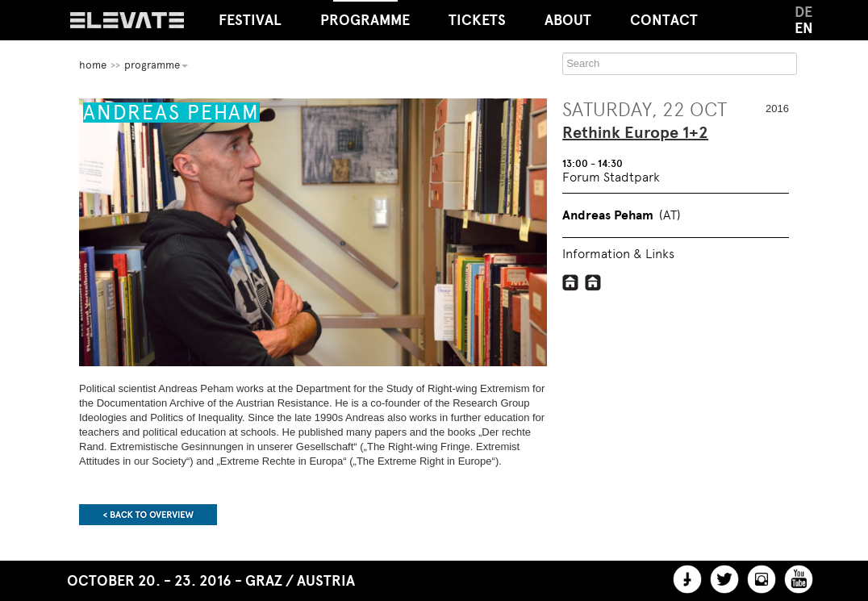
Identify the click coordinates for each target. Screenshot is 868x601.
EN (804, 28)
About (568, 20)
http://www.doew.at (571, 282)
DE (803, 12)
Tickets (477, 20)
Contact (664, 20)
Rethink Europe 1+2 (635, 133)
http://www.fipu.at (593, 282)
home (93, 65)
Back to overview (148, 515)
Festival (250, 20)
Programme (365, 15)
